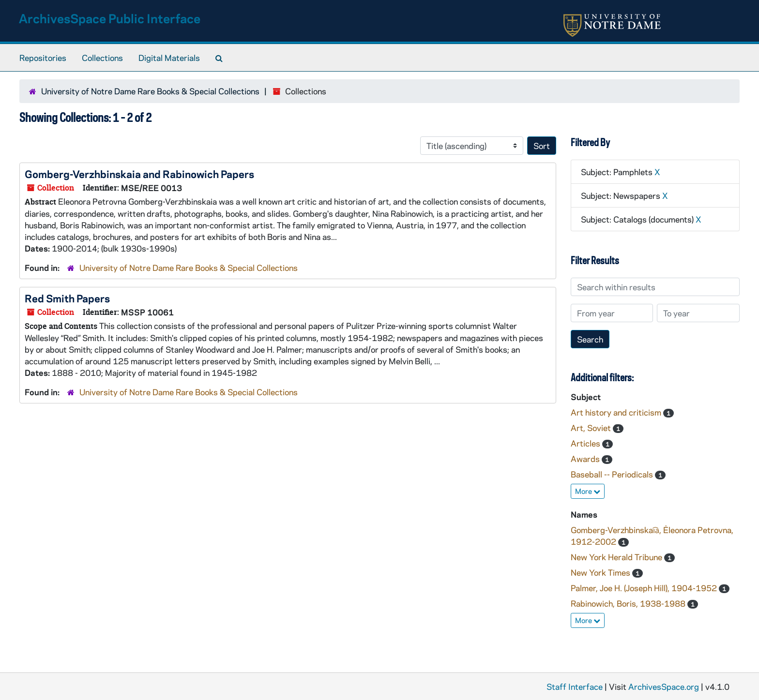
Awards (586, 459)
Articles (586, 443)
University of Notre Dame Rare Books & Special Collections (150, 91)
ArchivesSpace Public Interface (110, 18)
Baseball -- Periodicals (613, 474)
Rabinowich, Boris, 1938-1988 (629, 603)
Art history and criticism (617, 412)
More (588, 491)
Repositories (43, 58)
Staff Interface (575, 686)
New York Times (601, 572)
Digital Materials (169, 58)
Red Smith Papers (67, 298)
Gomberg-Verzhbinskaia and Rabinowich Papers (139, 174)
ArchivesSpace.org (664, 686)
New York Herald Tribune (617, 557)
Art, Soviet (592, 428)
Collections (102, 58)
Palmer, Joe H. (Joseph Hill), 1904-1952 (645, 588)
